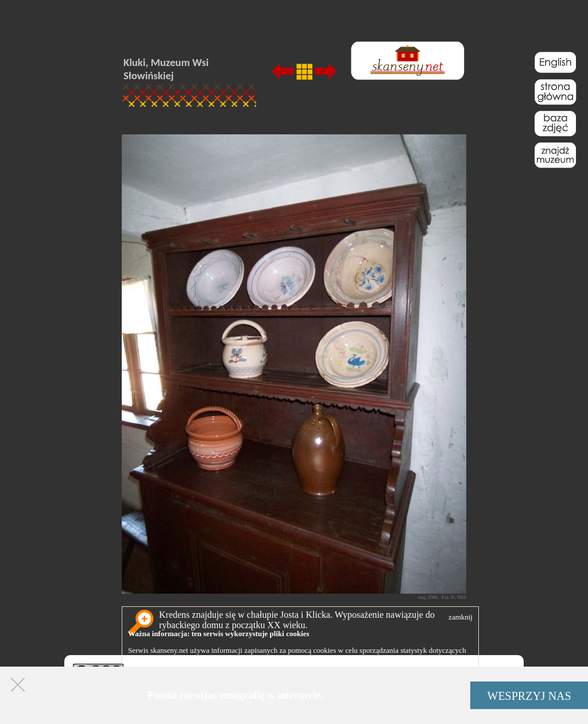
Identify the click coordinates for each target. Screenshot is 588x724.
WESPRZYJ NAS (529, 696)
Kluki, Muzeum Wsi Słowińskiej (166, 69)
